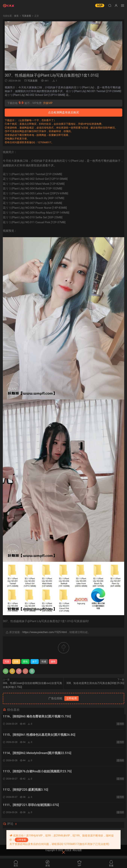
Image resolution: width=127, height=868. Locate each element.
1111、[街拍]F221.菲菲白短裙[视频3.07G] (31, 808)
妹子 (35, 662)
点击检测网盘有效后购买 (63, 112)
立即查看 (21, 840)
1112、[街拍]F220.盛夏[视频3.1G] (25, 793)
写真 (7, 662)
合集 (16, 662)
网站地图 (77, 853)
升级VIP (48, 103)
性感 (44, 662)
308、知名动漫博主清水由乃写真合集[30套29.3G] (95, 683)
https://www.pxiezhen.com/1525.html (44, 632)
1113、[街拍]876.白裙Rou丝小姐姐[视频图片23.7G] (37, 774)
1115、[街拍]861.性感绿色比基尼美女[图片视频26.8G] (39, 735)
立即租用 (71, 698)
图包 (25, 662)
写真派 (68, 853)
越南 (53, 662)
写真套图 (33, 81)
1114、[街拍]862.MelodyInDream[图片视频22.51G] (37, 754)
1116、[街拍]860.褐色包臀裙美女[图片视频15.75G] (37, 716)
